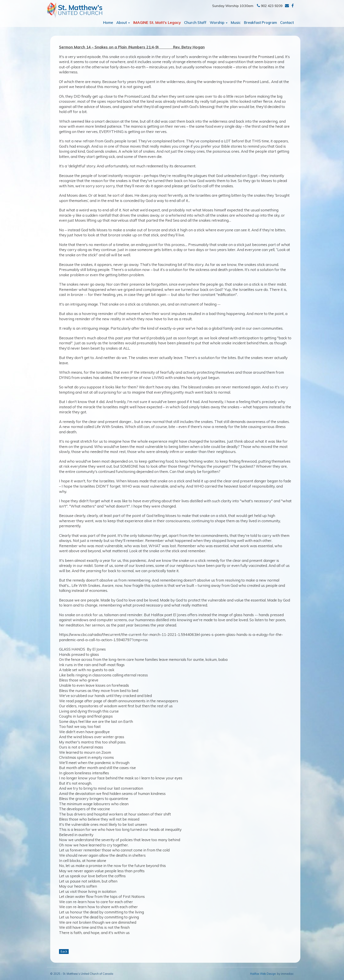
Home (108, 22)
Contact (287, 22)
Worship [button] (219, 22)
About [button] (123, 22)
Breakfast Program (260, 22)
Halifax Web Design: (263, 974)
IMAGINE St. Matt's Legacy (157, 22)
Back (64, 951)
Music (236, 22)
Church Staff (195, 22)
